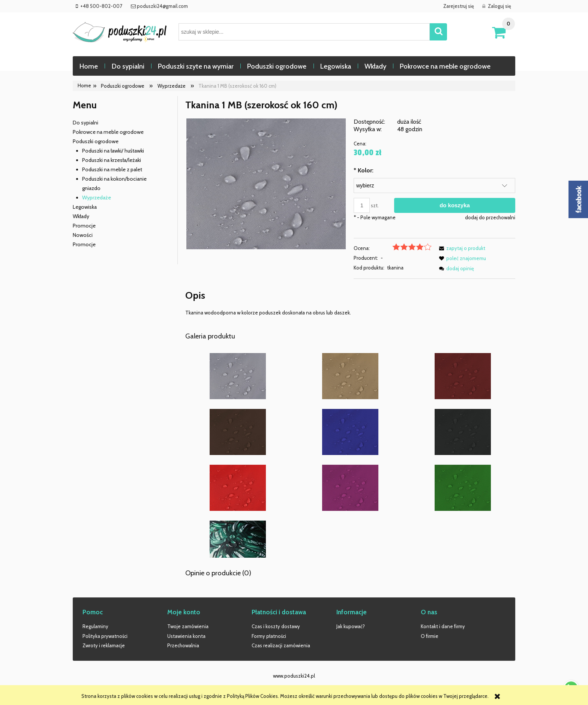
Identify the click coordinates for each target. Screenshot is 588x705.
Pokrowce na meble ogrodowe (108, 132)
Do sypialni (85, 123)
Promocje (84, 226)
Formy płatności (269, 636)
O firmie (430, 636)
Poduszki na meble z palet (112, 169)
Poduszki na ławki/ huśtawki (113, 151)
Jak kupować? (351, 626)
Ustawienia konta (186, 636)
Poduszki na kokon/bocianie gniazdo (114, 183)
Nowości (83, 235)
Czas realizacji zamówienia (281, 645)
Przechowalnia (183, 645)
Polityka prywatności (105, 636)
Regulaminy (95, 626)
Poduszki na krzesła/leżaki (112, 160)
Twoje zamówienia (188, 626)
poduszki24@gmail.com (162, 6)
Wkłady (81, 216)
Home (84, 85)
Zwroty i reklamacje (104, 645)
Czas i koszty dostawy (276, 626)
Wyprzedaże (97, 198)
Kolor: (364, 170)
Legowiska (85, 207)
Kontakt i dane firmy (443, 626)
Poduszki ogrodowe (96, 141)
